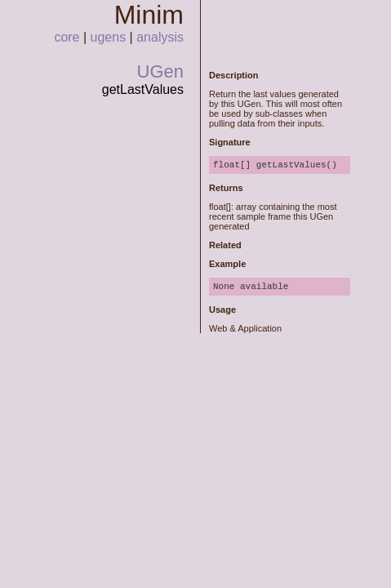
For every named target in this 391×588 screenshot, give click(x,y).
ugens (109, 37)
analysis (160, 37)
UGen (160, 71)
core (67, 37)
